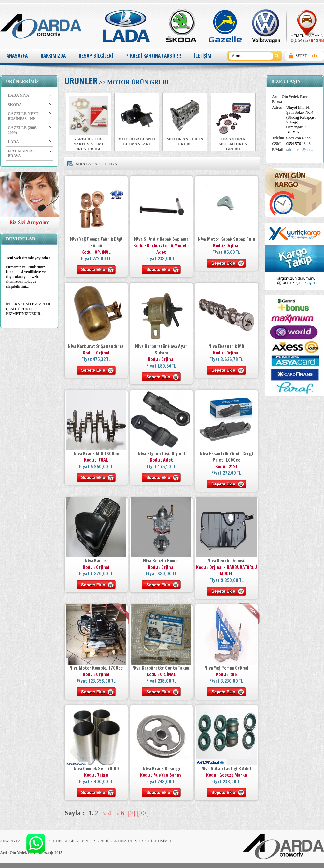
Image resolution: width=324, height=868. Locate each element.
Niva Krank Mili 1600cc (96, 454)
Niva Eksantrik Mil (226, 346)
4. (111, 813)
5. (117, 813)
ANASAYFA (17, 56)
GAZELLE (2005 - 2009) (29, 130)
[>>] (143, 813)
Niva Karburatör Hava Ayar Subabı (161, 350)
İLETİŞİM (203, 56)
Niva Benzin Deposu (226, 561)
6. (124, 813)
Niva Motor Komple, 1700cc (96, 668)
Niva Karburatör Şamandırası (96, 346)
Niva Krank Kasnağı (161, 769)
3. (104, 813)
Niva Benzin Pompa (161, 561)
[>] (132, 813)
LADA (29, 142)
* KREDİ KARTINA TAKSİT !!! (154, 56)
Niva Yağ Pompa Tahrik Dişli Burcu (96, 242)
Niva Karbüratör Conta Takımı (161, 668)
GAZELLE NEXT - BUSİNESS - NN (29, 116)
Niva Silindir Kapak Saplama (161, 239)
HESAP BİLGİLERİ (96, 56)
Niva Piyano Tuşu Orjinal (161, 454)
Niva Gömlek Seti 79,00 (96, 769)
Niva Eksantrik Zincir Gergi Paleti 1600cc (226, 457)
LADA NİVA (29, 95)
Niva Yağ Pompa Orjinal (226, 668)
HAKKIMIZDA (53, 56)
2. (98, 813)
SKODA (29, 105)
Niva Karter (96, 561)
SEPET (301, 56)
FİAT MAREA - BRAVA (29, 153)
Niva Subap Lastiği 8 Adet (226, 769)
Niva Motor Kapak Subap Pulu (226, 239)
